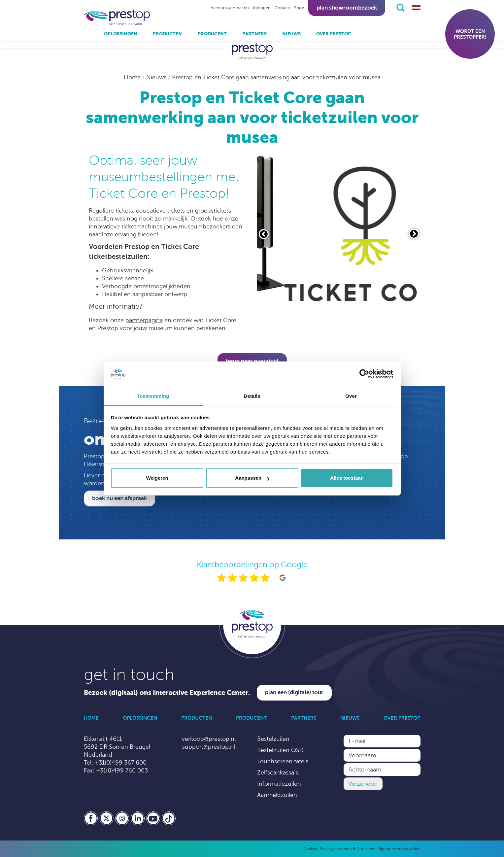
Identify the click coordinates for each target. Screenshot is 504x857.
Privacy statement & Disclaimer (348, 849)
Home (133, 77)
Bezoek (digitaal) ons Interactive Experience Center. (167, 693)
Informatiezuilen (279, 784)
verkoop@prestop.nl (209, 739)
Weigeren (157, 478)
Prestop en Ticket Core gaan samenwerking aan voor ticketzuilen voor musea (276, 77)
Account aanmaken (230, 8)
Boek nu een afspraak (119, 498)
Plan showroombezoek (347, 8)
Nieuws (291, 34)
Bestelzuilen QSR (280, 750)
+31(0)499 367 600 (121, 763)
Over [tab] (351, 396)
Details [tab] (252, 396)
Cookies (311, 849)
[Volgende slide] (414, 234)
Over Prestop (334, 34)
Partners (254, 34)
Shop (299, 8)
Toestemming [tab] (153, 396)
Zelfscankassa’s (278, 772)
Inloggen (262, 8)
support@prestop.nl (209, 747)
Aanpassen (252, 478)
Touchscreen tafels (283, 761)
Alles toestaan (347, 478)
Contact (282, 8)
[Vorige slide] (264, 234)
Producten (167, 34)
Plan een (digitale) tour (294, 692)
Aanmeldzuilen (277, 795)
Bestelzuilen (273, 739)
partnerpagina (144, 320)
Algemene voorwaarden (399, 849)
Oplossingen (121, 34)
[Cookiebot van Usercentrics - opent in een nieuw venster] (364, 374)
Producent (212, 34)
